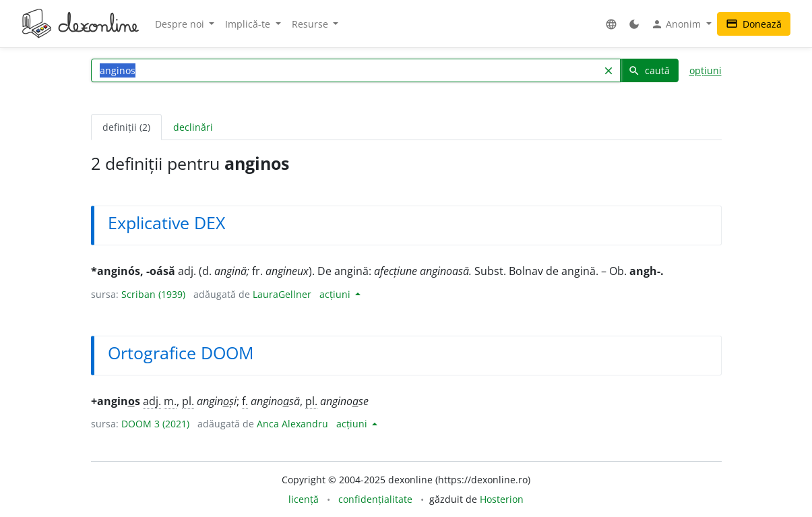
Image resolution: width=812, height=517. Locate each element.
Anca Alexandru (292, 424)
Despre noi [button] (181, 24)
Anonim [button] (677, 24)
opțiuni (706, 70)
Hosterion (502, 499)
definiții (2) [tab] (126, 127)
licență (304, 499)
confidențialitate (375, 499)
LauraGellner (282, 294)
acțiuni (336, 294)
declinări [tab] (193, 127)
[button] (611, 24)
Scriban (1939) (153, 294)
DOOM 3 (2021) (155, 424)
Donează (754, 24)
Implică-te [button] (249, 24)
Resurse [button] (311, 24)
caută (649, 70)
